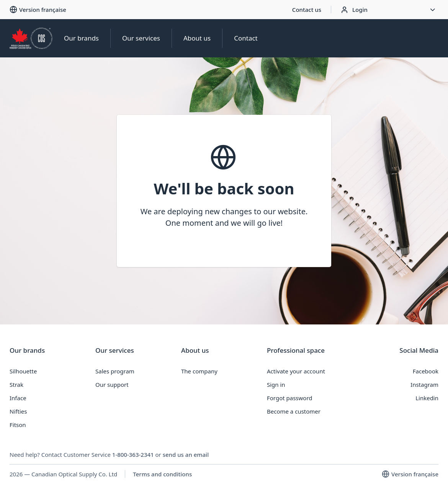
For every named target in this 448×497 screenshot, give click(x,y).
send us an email (186, 455)
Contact (246, 38)
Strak (16, 385)
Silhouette (23, 371)
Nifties (18, 411)
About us (197, 38)
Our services (141, 38)
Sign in (276, 385)
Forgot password (290, 398)
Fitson (18, 425)
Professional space (296, 350)
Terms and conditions (162, 474)
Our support (112, 385)
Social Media (419, 350)
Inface (18, 398)
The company (199, 371)
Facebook (426, 371)
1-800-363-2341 (133, 455)
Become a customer (294, 411)
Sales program (115, 371)
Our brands (81, 38)
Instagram (424, 385)
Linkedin (427, 398)
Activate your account (296, 371)
